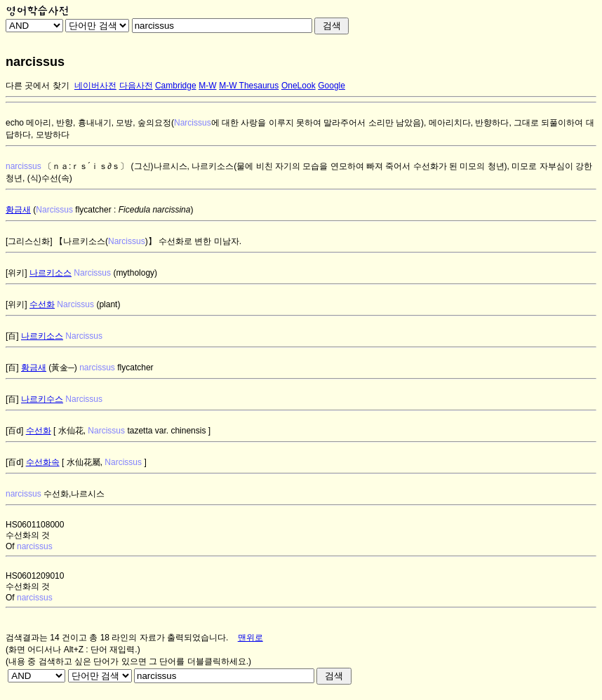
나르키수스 (42, 399)
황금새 (18, 210)
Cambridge (176, 86)
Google (332, 86)
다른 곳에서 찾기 (38, 86)
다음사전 (136, 86)
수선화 (42, 304)
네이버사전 (95, 86)
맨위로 (250, 638)
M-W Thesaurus (249, 86)
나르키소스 (51, 273)
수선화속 (43, 462)
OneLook (299, 86)
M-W (207, 86)
